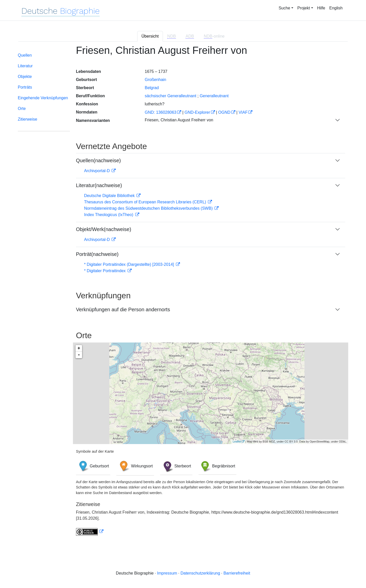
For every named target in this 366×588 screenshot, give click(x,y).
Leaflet (237, 442)
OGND (224, 112)
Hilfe (321, 8)
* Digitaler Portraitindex (105, 271)
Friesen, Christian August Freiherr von (179, 120)
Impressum (167, 573)
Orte (22, 109)
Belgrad (152, 88)
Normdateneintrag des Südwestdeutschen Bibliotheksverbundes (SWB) (149, 208)
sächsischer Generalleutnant (170, 96)
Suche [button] (284, 8)
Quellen (25, 55)
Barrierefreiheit (237, 573)
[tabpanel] (183, 293)
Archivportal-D (98, 171)
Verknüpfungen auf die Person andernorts (123, 309)
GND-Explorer (197, 112)
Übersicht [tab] (150, 36)
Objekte (25, 77)
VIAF (243, 112)
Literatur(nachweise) (99, 185)
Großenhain (155, 80)
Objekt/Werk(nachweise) (104, 229)
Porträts (25, 87)
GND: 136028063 (161, 112)
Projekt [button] (304, 8)
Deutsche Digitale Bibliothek (110, 196)
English (336, 8)
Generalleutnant (214, 96)
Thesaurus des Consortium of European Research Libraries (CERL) (146, 202)
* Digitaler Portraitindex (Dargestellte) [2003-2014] (130, 264)
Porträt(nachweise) (97, 254)
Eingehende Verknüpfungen (43, 98)
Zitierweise (27, 119)
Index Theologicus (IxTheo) (109, 215)
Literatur (25, 66)
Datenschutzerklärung (200, 573)
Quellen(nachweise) (98, 160)
